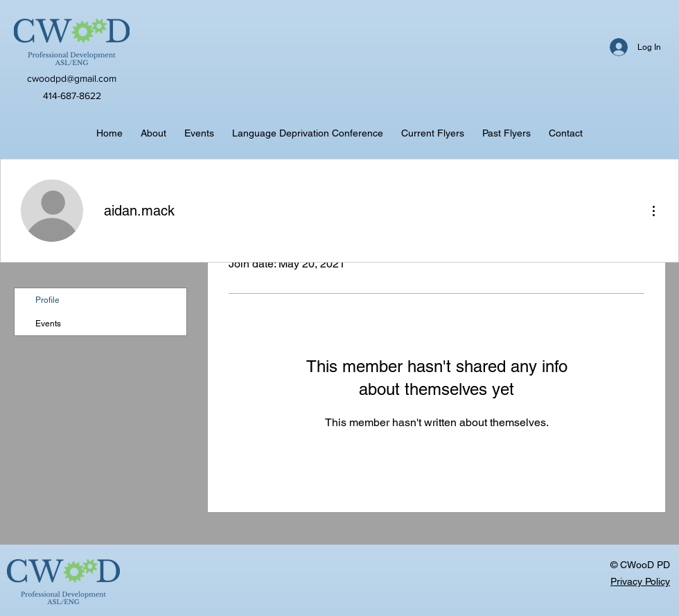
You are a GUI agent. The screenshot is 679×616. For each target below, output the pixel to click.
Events (48, 324)
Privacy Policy (640, 581)
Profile (47, 300)
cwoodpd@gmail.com (72, 78)
